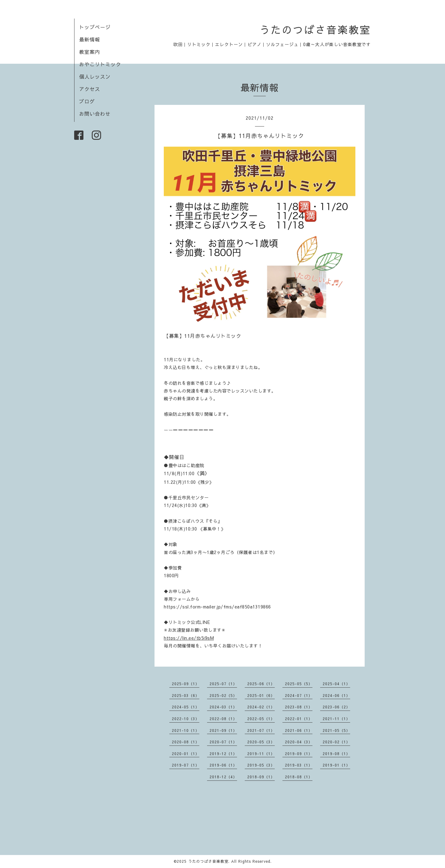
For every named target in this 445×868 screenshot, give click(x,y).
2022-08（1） (223, 719)
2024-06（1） (336, 695)
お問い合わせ (95, 114)
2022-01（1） (299, 719)
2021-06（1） (299, 730)
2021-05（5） (336, 730)
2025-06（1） (261, 684)
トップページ (95, 27)
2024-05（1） (186, 707)
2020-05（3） (261, 742)
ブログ (87, 101)
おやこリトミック (100, 64)
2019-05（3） (261, 765)
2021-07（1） (261, 730)
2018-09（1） (261, 777)
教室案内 (90, 52)
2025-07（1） (223, 684)
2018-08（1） (299, 777)
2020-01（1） (186, 754)
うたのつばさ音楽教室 (315, 30)
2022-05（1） (261, 719)
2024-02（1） (261, 707)
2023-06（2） (336, 707)
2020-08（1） (186, 742)
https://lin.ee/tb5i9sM (189, 638)
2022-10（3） (186, 719)
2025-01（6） (261, 695)
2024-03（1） (223, 707)
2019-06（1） (223, 765)
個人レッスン (95, 76)
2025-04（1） (336, 684)
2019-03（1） (299, 765)
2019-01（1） (336, 765)
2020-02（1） (336, 742)
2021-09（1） (223, 730)
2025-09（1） (186, 684)
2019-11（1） (261, 754)
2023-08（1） (299, 707)
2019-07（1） (186, 765)
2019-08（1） (336, 754)
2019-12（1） (223, 754)
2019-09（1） (299, 754)
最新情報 (90, 39)
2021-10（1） (186, 730)
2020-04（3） (299, 742)
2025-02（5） (223, 695)
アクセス (90, 89)
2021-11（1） (336, 719)
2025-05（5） (299, 684)
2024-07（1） (299, 695)
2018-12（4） (223, 777)
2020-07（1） (223, 742)
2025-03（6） (186, 695)
